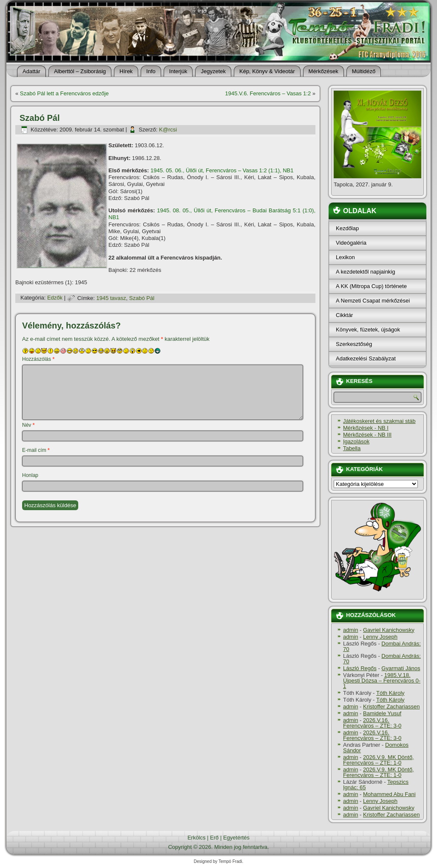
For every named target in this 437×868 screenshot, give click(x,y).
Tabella (352, 448)
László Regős (360, 668)
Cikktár (344, 315)
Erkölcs (197, 838)
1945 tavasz (111, 298)
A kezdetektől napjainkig (365, 272)
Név (28, 425)
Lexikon (345, 257)
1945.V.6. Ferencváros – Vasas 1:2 (268, 93)
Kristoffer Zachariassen (391, 707)
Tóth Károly (390, 693)
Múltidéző (364, 71)
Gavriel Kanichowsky (389, 630)
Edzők (55, 298)
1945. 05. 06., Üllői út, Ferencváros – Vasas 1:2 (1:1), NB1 (222, 170)
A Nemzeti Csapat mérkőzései (373, 301)
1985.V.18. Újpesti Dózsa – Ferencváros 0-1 (382, 681)
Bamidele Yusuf (382, 713)
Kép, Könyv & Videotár (267, 71)
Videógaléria (351, 243)
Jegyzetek (213, 71)
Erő (214, 838)
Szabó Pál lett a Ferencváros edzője (64, 93)
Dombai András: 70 (382, 646)
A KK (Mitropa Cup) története (371, 286)
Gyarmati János (401, 668)
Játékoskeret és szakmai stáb (379, 421)
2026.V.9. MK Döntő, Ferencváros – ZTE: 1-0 (378, 760)
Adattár (31, 71)
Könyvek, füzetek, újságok (368, 330)
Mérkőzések (323, 71)
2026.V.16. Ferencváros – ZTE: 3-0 (372, 723)
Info (151, 71)
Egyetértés (236, 838)
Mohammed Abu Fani (389, 794)
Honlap (30, 475)
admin (350, 630)
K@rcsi (168, 130)
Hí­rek (126, 71)
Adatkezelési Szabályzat (366, 358)
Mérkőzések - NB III (367, 435)
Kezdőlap (347, 228)
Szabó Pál (142, 298)
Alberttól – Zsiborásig (80, 71)
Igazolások (356, 441)
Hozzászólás (38, 359)
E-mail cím (36, 450)
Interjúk (178, 71)
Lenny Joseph (380, 637)
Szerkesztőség (354, 344)
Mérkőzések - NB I (366, 428)
